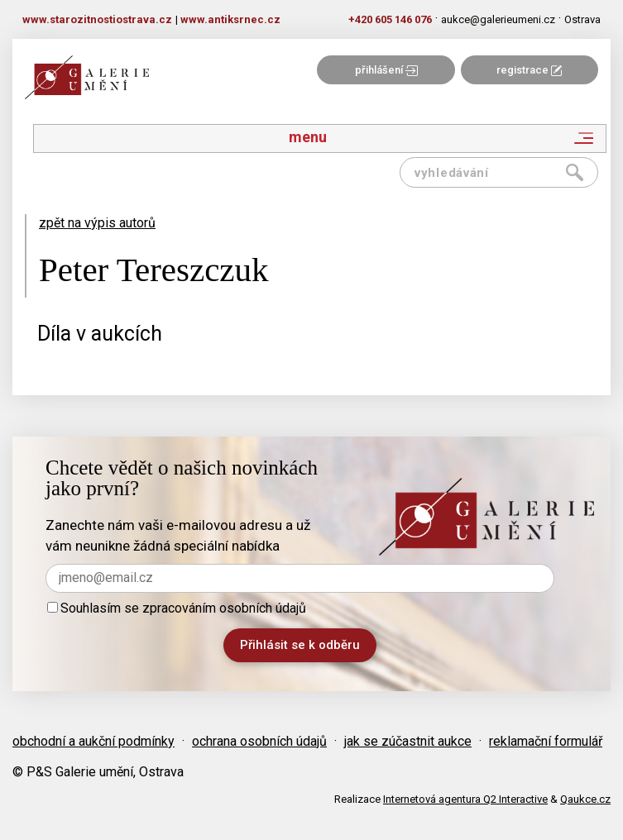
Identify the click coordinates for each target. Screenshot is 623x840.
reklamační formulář (546, 741)
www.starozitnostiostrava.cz (97, 19)
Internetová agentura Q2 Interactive (465, 799)
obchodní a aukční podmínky (93, 741)
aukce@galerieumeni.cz (498, 19)
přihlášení (386, 70)
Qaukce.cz (585, 799)
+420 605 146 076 (390, 19)
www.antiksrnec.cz (230, 19)
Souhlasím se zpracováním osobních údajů (177, 608)
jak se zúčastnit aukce (408, 741)
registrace (529, 70)
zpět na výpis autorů (97, 223)
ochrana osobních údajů (259, 741)
